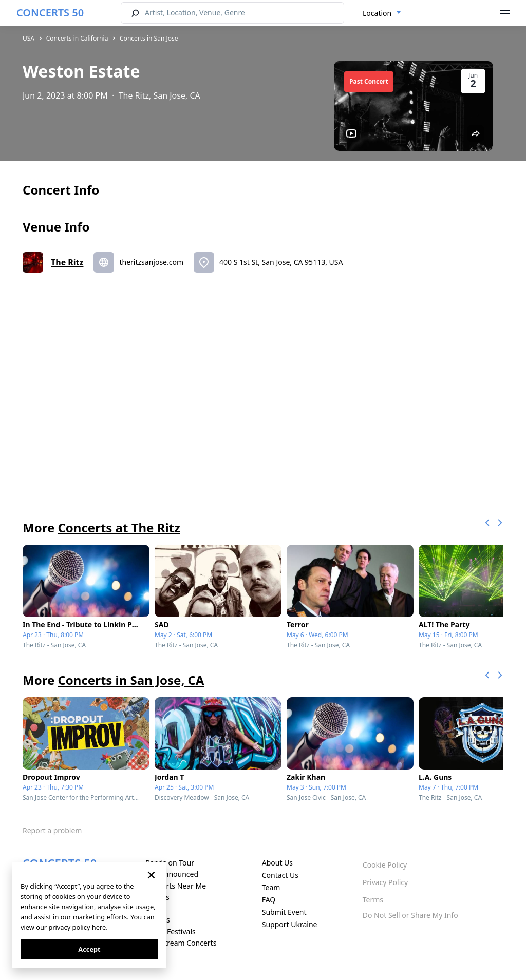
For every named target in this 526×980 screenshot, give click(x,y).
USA (29, 38)
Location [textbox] (377, 13)
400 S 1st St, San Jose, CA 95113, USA (281, 262)
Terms (373, 900)
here (99, 927)
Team (271, 887)
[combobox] (382, 13)
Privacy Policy (385, 882)
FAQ (269, 900)
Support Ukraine (290, 924)
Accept (89, 949)
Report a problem (52, 830)
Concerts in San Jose (149, 38)
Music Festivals (171, 931)
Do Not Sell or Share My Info (410, 915)
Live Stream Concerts (181, 943)
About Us (277, 863)
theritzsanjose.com (151, 262)
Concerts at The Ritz (119, 527)
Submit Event (284, 912)
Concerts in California (77, 38)
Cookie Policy (385, 865)
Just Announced (172, 874)
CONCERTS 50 (50, 13)
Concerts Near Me (176, 886)
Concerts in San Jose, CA (131, 680)
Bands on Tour (170, 863)
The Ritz (67, 262)
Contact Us (280, 875)
